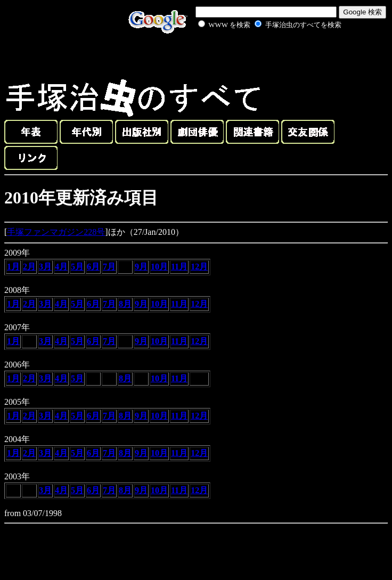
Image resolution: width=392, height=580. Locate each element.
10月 (159, 267)
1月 (13, 267)
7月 (109, 267)
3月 (45, 267)
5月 (77, 267)
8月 (125, 304)
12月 (199, 267)
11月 (179, 267)
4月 (61, 267)
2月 (29, 267)
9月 (141, 267)
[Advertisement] (258, 55)
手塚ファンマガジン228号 (56, 232)
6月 (93, 267)
